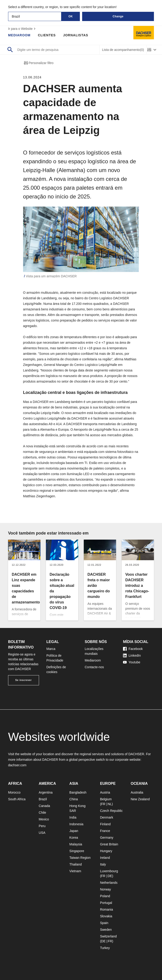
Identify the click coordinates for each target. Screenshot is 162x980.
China (74, 799)
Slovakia (106, 916)
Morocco (14, 792)
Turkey (105, 948)
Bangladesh (78, 792)
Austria (105, 792)
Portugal (106, 903)
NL (110, 804)
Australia (137, 792)
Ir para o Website (22, 29)
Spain (104, 923)
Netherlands (109, 883)
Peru (42, 826)
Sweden (106, 930)
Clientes (47, 35)
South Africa (17, 799)
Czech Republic (111, 811)
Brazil (43, 799)
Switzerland (108, 936)
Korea (74, 838)
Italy (103, 864)
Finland (105, 824)
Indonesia (76, 824)
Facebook (133, 649)
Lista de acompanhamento (123, 50)
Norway (105, 889)
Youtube (132, 662)
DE (110, 876)
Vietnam (75, 871)
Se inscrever (24, 680)
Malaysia (76, 844)
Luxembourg (109, 871)
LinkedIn (132, 655)
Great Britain (109, 844)
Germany (107, 838)
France (105, 831)
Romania (106, 909)
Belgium (106, 799)
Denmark (106, 817)
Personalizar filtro (38, 63)
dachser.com (17, 765)
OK (71, 16)
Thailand (76, 864)
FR (103, 804)
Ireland (105, 858)
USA (42, 833)
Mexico (44, 819)
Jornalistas (76, 35)
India (73, 817)
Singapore (77, 851)
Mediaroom (19, 35)
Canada (44, 806)
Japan (74, 831)
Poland (105, 896)
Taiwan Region (80, 858)
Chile (42, 813)
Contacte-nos (94, 667)
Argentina (46, 792)
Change (118, 16)
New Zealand (140, 799)
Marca (51, 649)
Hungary (106, 851)
